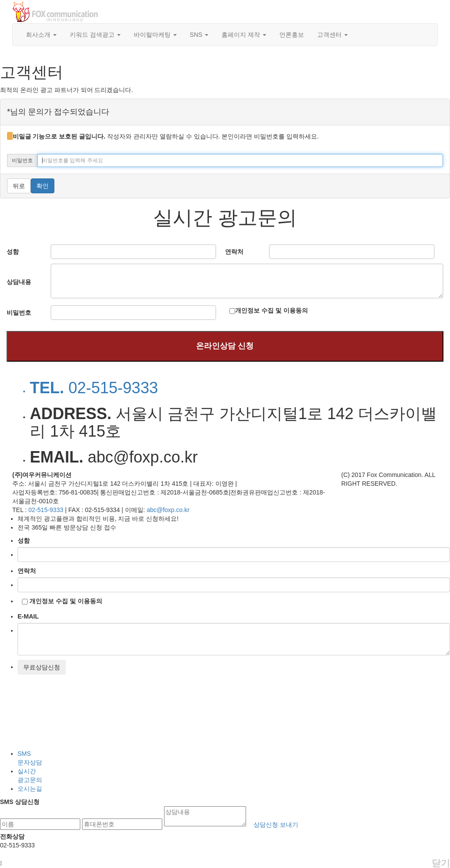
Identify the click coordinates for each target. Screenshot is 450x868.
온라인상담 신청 (225, 346)
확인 (43, 186)
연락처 (27, 571)
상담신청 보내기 (276, 825)
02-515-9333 (47, 510)
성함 (24, 541)
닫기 (441, 863)
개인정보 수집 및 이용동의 (271, 310)
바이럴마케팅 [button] (155, 35)
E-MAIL (28, 616)
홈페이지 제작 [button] (244, 35)
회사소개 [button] (41, 35)
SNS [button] (199, 35)
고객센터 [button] (332, 35)
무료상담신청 (42, 667)
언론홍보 (292, 35)
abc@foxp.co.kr (168, 510)
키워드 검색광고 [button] (95, 35)
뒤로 (19, 186)
